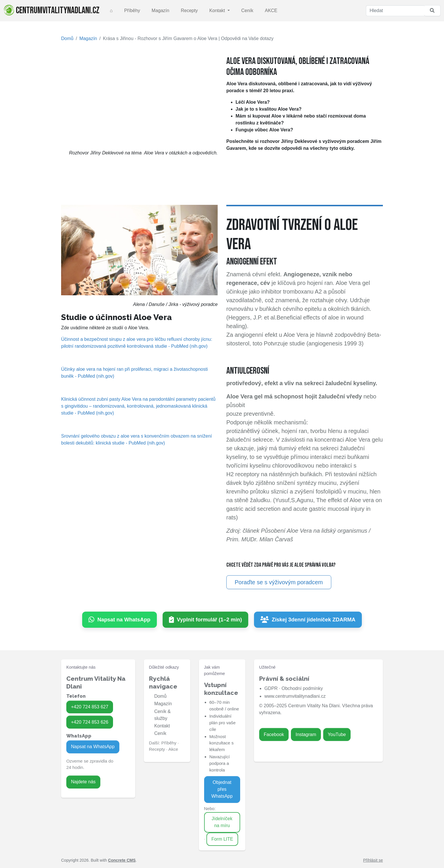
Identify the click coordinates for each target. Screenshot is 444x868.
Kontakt (218, 11)
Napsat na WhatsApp (93, 747)
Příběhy (132, 11)
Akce (173, 749)
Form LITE (222, 839)
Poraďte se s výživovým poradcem (279, 582)
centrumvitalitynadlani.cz (51, 10)
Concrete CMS (122, 860)
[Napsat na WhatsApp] (119, 620)
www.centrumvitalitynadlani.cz (295, 696)
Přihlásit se (373, 860)
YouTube (337, 734)
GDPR (271, 688)
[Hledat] (395, 11)
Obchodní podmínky (302, 688)
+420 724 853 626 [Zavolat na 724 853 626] (90, 722)
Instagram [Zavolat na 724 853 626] (306, 734)
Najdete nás (83, 782)
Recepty (189, 11)
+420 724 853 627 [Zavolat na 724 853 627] (90, 707)
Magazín (160, 11)
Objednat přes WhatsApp (222, 789)
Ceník (247, 11)
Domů (67, 38)
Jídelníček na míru (222, 822)
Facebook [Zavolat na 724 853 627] (274, 734)
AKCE (271, 11)
